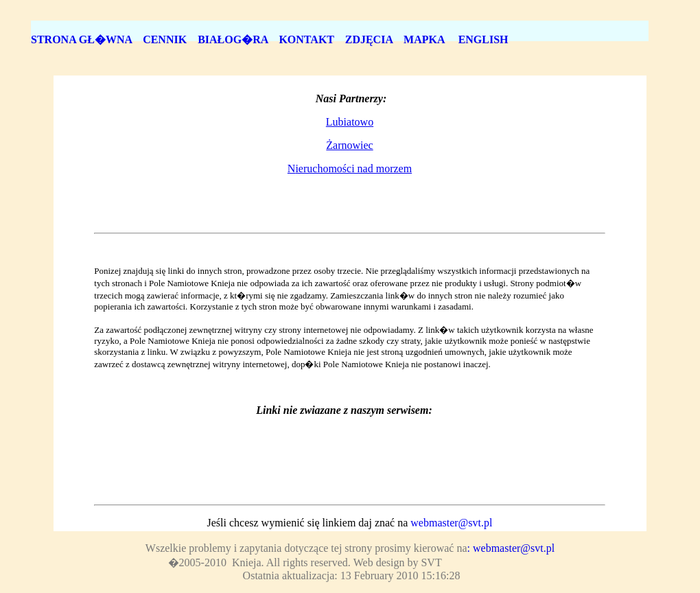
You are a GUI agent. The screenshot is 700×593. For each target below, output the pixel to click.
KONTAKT (306, 39)
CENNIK (165, 39)
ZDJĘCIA (369, 39)
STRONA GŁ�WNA (81, 39)
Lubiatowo (350, 122)
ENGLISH (485, 39)
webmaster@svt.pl (451, 523)
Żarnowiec (349, 145)
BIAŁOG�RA (233, 39)
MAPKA (425, 39)
